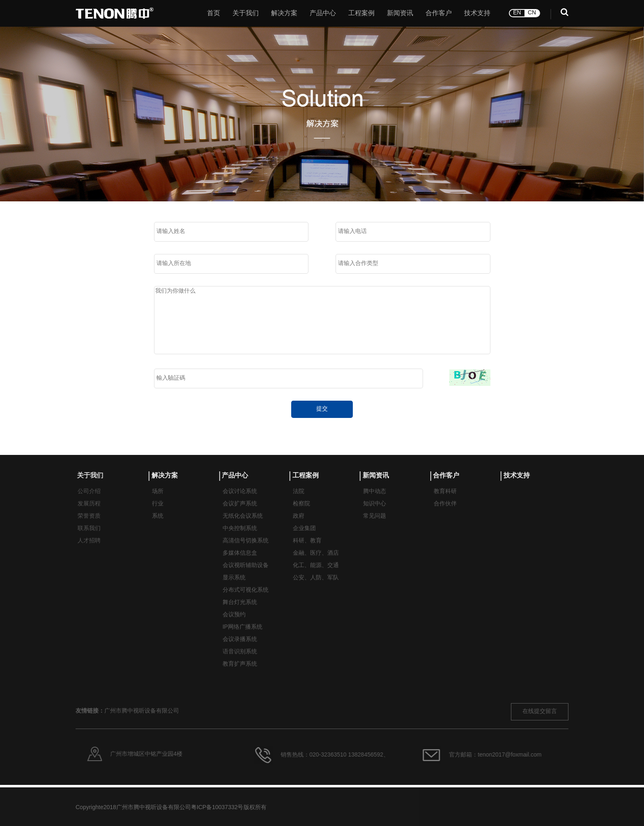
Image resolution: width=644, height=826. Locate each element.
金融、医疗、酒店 (316, 562)
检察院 (301, 513)
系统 (158, 525)
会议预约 (234, 624)
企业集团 (304, 538)
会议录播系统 (240, 649)
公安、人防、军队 (316, 587)
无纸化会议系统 (243, 525)
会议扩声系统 (240, 513)
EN (517, 10)
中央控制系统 (240, 538)
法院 (299, 501)
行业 (158, 513)
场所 (158, 501)
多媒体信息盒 (240, 562)
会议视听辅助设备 (246, 575)
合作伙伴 (445, 513)
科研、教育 (307, 550)
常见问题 (375, 525)
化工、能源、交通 (316, 575)
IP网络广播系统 (243, 636)
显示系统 (234, 587)
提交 (322, 409)
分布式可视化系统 (246, 599)
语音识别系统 (240, 661)
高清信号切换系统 (246, 550)
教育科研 (445, 501)
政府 (299, 525)
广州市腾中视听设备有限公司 (142, 753)
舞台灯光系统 (240, 612)
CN (532, 10)
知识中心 (375, 513)
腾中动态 (375, 501)
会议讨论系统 (240, 501)
